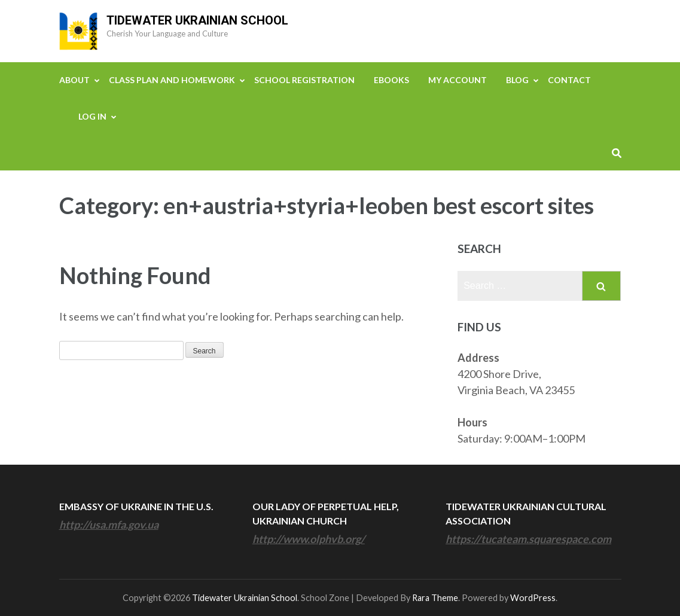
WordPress (533, 598)
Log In (92, 116)
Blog (517, 80)
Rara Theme (435, 598)
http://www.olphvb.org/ (309, 539)
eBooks (391, 80)
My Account (458, 80)
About (74, 80)
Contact (569, 80)
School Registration (304, 80)
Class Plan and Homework (172, 80)
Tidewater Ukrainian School (197, 20)
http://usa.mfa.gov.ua (109, 524)
